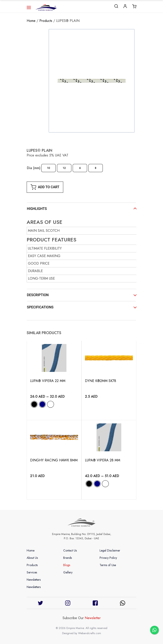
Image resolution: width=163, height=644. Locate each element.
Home (31, 21)
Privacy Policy (108, 558)
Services (32, 572)
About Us (32, 558)
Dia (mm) (34, 168)
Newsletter (93, 618)
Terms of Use (108, 565)
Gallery (68, 572)
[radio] (48, 168)
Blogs (67, 565)
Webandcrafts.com (90, 633)
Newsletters (34, 580)
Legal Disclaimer (110, 550)
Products (46, 21)
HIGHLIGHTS (37, 209)
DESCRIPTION (38, 295)
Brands (68, 558)
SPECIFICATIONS (40, 307)
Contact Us (70, 550)
